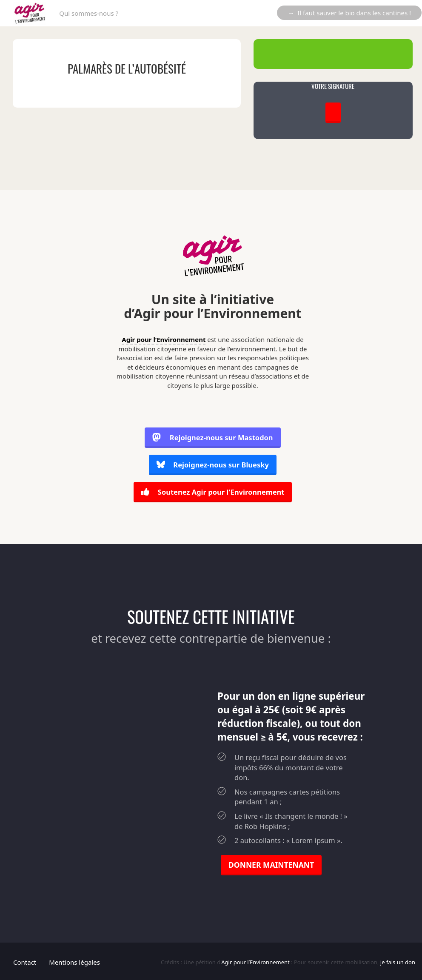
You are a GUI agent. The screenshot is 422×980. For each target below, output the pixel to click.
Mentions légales (74, 960)
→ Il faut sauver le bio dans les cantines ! (349, 13)
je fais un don (398, 960)
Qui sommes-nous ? (89, 13)
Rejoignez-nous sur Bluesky (213, 465)
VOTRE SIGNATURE (333, 86)
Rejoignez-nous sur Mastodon (213, 438)
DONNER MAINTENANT (271, 863)
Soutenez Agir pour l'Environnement (212, 492)
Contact (25, 960)
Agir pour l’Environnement (164, 339)
